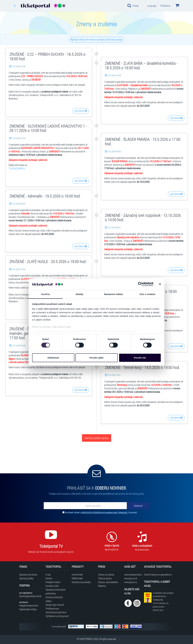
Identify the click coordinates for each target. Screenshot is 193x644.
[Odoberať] (138, 506)
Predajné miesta (53, 582)
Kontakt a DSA (52, 586)
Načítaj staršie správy (97, 438)
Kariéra (49, 578)
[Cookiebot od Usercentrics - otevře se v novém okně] (140, 284)
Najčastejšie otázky (28, 609)
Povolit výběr (96, 358)
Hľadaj (133, 6)
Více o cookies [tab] (147, 294)
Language (152, 6)
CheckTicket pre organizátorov (158, 575)
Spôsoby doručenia (28, 575)
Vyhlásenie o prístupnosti (57, 616)
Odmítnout (53, 358)
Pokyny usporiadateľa (108, 582)
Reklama (102, 586)
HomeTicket (77, 575)
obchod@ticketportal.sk (30, 596)
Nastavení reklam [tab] (113, 294)
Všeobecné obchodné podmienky (55, 591)
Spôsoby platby (26, 578)
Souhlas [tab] (46, 294)
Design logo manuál (55, 605)
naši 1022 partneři (48, 309)
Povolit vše (140, 358)
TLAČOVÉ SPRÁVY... (17, 168)
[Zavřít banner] (160, 284)
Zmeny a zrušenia (106, 575)
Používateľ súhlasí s (101, 512)
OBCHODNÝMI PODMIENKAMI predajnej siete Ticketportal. (105, 512)
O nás (48, 575)
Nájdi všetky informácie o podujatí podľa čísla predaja (96, 39)
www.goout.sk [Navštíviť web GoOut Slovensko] (131, 578)
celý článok (81, 111)
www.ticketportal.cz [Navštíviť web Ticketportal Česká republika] (133, 575)
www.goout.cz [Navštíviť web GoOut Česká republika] (131, 582)
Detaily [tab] (80, 294)
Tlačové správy (105, 578)
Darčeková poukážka (81, 582)
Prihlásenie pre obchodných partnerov (56, 610)
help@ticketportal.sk (29, 605)
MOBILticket (77, 578)
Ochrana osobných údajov (54, 599)
